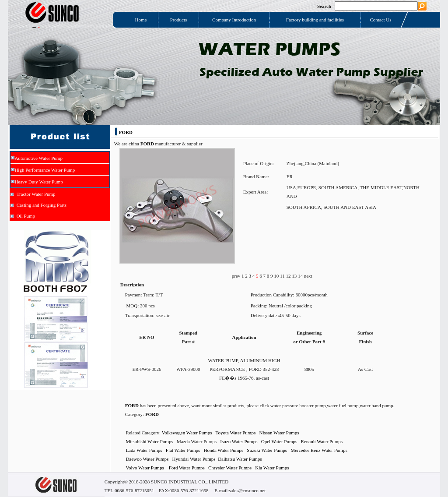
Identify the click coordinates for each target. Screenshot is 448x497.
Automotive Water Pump (38, 158)
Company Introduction (234, 20)
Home (141, 20)
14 (301, 276)
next (308, 276)
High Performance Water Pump (45, 170)
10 (277, 276)
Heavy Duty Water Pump (38, 182)
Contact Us (380, 20)
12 (289, 276)
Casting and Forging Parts (42, 205)
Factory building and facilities (315, 20)
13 (295, 276)
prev (237, 276)
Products (179, 20)
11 (283, 276)
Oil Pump (26, 216)
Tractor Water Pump (36, 194)
